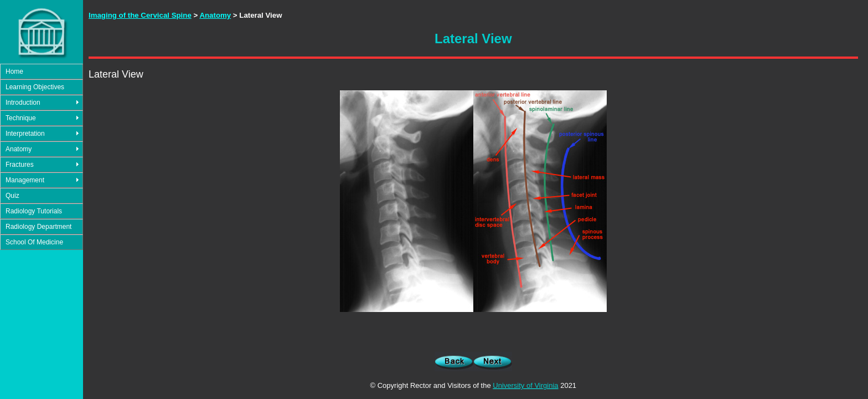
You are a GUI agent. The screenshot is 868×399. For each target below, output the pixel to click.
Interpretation (25, 134)
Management (25, 180)
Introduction (23, 103)
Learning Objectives (35, 87)
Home (14, 71)
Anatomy (19, 149)
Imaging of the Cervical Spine (140, 15)
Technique (21, 118)
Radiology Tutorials (34, 211)
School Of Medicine (34, 242)
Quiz (12, 196)
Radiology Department (38, 227)
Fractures (20, 165)
